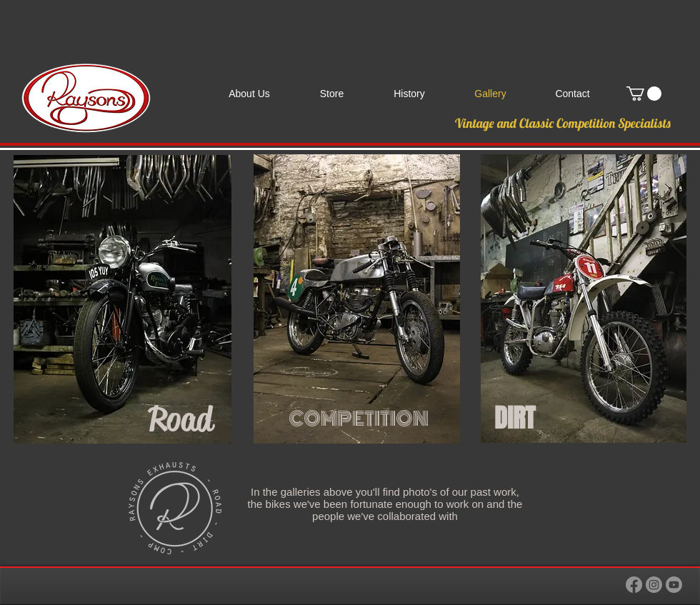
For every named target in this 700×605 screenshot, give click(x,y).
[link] (644, 94)
